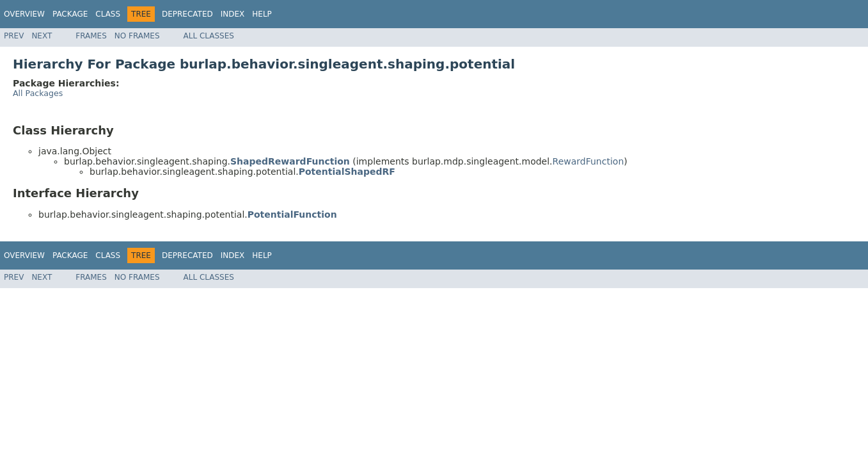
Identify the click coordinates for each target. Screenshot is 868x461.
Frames (91, 36)
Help (262, 14)
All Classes (209, 36)
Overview (24, 14)
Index (233, 14)
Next (42, 36)
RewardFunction (588, 161)
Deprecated (187, 14)
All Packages (38, 93)
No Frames (137, 36)
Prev (14, 36)
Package (70, 14)
